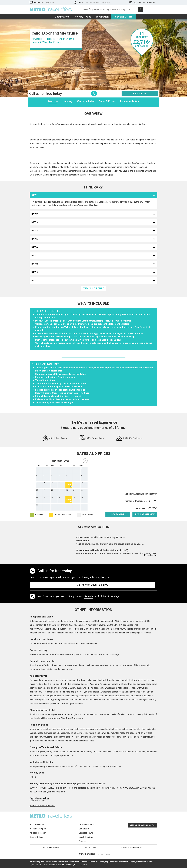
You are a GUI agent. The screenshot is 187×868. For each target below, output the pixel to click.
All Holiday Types (38, 829)
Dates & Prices (107, 101)
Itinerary (68, 101)
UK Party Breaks (86, 825)
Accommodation (129, 101)
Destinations (62, 17)
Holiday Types (83, 17)
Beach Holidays (86, 837)
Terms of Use (90, 847)
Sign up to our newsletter (143, 825)
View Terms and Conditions (42, 806)
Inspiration (103, 17)
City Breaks (84, 829)
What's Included (86, 101)
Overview (53, 101)
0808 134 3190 (100, 585)
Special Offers (124, 17)
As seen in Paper (38, 833)
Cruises (82, 841)
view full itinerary (94, 288)
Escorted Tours (86, 833)
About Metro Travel (51, 847)
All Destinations (37, 825)
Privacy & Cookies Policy (132, 847)
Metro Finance (104, 854)
